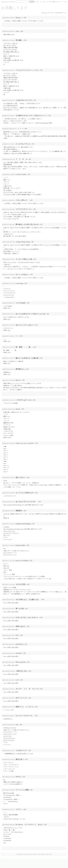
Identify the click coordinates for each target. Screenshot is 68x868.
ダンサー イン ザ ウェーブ (27, 689)
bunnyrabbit (20, 545)
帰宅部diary (20, 369)
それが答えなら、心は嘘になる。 (28, 599)
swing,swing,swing (23, 242)
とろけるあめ (21, 303)
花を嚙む (19, 40)
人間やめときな (21, 671)
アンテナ (36, 2)
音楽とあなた (21, 626)
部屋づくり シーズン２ (25, 707)
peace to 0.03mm (22, 561)
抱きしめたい (21, 477)
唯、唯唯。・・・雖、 (24, 347)
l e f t (19, 129)
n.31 (17, 680)
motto (18, 409)
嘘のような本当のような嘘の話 (27, 358)
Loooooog (19, 283)
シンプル (43, 2)
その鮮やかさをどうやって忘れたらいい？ (31, 115)
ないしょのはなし (22, 274)
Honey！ (19, 18)
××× (17, 336)
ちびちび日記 (21, 584)
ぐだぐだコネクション (24, 209)
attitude (19, 653)
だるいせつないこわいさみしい (27, 617)
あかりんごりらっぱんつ (25, 325)
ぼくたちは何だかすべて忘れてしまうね (30, 314)
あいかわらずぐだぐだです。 (26, 502)
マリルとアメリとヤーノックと (27, 70)
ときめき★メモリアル (24, 100)
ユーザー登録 (51, 2)
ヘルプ (65, 2)
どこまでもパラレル (23, 144)
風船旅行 (19, 511)
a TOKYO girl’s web (23, 400)
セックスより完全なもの (25, 493)
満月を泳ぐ (20, 759)
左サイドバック (21, 698)
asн (17, 725)
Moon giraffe (21, 662)
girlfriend (19, 644)
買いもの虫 (20, 609)
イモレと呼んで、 (22, 200)
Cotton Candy (21, 174)
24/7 (17, 635)
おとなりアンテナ (48, 13)
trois (17, 31)
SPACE (18, 777)
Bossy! (18, 380)
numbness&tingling (23, 524)
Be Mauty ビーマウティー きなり (29, 825)
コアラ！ (19, 809)
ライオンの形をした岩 (24, 259)
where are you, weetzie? (25, 443)
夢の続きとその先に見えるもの (27, 224)
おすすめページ (61, 13)
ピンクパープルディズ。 (25, 716)
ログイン (59, 2)
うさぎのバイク (21, 750)
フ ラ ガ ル (21, 159)
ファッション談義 (22, 790)
